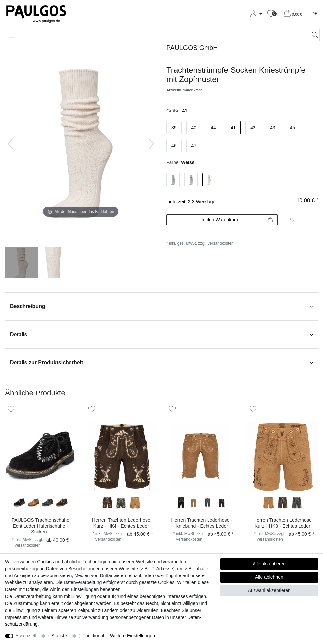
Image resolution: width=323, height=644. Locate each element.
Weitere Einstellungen (132, 636)
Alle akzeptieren (269, 564)
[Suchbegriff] (269, 35)
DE (315, 14)
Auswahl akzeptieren (269, 590)
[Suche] (313, 35)
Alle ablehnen (269, 577)
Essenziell (26, 636)
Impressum (16, 617)
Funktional (93, 636)
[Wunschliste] (271, 14)
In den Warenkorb (237, 220)
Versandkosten (220, 243)
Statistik (59, 636)
